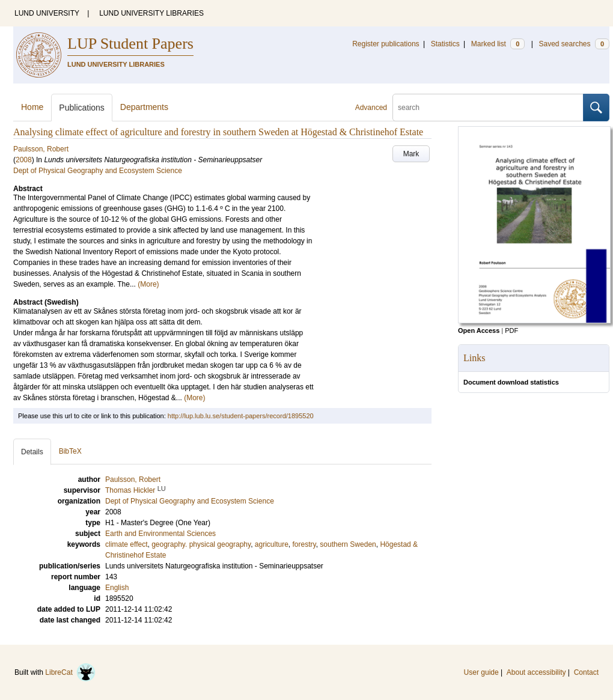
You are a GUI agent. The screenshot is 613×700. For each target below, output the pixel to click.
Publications (82, 108)
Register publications (386, 44)
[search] (488, 108)
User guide (481, 672)
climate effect (126, 544)
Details (32, 452)
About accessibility (536, 672)
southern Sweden (348, 544)
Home (32, 107)
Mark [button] (411, 154)
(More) (148, 284)
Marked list (498, 44)
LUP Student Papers (130, 44)
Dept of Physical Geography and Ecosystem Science (98, 171)
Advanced (371, 108)
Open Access (479, 330)
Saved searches (574, 44)
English (117, 588)
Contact (586, 672)
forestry (304, 544)
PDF (511, 330)
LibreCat (70, 672)
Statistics (445, 44)
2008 (24, 160)
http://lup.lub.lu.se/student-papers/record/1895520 (241, 416)
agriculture (272, 544)
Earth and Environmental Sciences (160, 534)
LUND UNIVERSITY (47, 13)
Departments (144, 107)
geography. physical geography (201, 544)
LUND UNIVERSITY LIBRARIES (151, 13)
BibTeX (70, 451)
